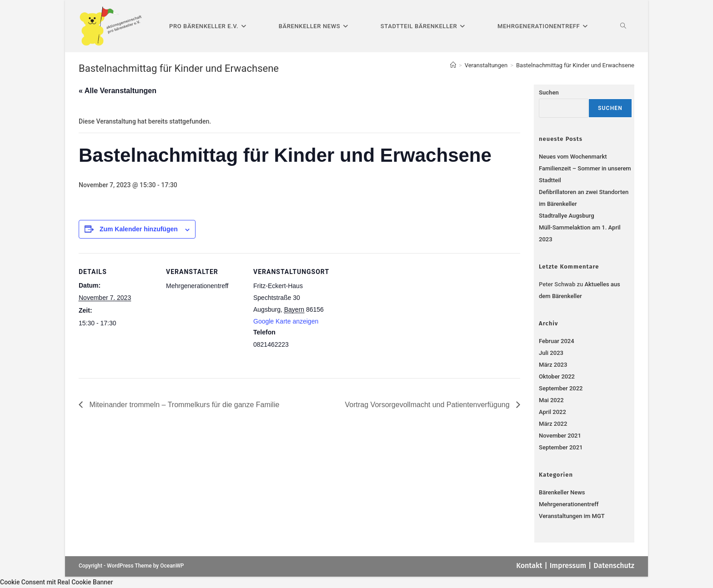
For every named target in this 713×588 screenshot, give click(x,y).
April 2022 (552, 412)
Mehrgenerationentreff (569, 504)
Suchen (549, 92)
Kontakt (529, 566)
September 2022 (561, 388)
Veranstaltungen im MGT (572, 516)
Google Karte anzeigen (286, 321)
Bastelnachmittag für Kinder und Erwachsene (575, 65)
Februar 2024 (557, 341)
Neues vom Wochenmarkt (573, 157)
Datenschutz (614, 566)
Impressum (568, 566)
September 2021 (561, 447)
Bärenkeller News (562, 492)
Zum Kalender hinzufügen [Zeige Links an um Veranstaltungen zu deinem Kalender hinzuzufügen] (139, 229)
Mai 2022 (551, 400)
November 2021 (560, 436)
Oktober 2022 (557, 376)
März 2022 (553, 424)
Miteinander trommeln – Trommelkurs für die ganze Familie (183, 405)
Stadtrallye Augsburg (567, 216)
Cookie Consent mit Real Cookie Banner (57, 582)
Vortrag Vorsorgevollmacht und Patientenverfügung (428, 405)
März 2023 (553, 365)
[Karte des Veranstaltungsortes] (389, 316)
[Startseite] (453, 65)
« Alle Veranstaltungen (118, 91)
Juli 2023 (551, 353)
